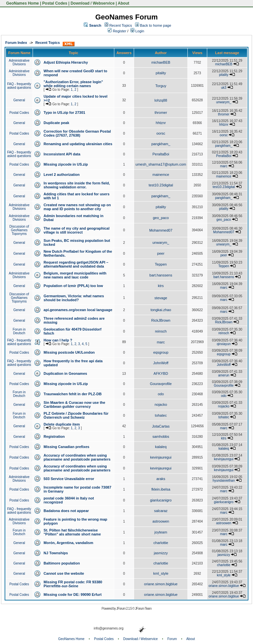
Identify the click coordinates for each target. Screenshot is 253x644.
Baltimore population (62, 563)
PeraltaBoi (161, 154)
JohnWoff (161, 363)
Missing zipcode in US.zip (66, 164)
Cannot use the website (64, 573)
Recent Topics (121, 25)
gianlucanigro (161, 500)
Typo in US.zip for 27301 (64, 113)
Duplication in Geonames (65, 373)
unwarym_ (224, 102)
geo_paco (161, 218)
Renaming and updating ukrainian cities (78, 144)
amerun (224, 375)
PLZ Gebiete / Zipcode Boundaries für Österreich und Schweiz (76, 415)
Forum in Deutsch (19, 331)
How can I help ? (58, 340)
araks (161, 479)
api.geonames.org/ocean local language (78, 310)
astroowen (161, 521)
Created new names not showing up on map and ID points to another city (77, 207)
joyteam (161, 532)
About (124, 3)
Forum (172, 639)
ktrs (161, 286)
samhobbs (161, 436)
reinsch (161, 331)
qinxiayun (224, 344)
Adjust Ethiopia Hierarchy (66, 62)
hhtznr (161, 123)
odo (161, 394)
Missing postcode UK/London (69, 352)
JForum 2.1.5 (124, 609)
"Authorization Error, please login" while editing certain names (73, 84)
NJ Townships (56, 553)
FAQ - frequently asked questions (19, 86)
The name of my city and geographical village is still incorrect (76, 230)
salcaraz (161, 511)
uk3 (224, 88)
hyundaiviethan (224, 481)
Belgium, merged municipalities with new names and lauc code (75, 275)
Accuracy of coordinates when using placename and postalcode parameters (77, 457)
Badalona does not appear (66, 511)
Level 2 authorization (61, 175)
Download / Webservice (93, 3)
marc (224, 166)
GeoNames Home (22, 3)
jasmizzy (161, 553)
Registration (54, 436)
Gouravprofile (161, 384)
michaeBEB (161, 62)
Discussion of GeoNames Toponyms (19, 230)
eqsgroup (161, 352)
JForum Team (143, 609)
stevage (161, 298)
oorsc (161, 133)
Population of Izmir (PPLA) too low (73, 286)
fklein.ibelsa (161, 489)
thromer (161, 113)
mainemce (161, 175)
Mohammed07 (161, 230)
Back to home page (156, 25)
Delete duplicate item (62, 424)
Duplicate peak (56, 123)
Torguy (161, 86)
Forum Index (16, 43)
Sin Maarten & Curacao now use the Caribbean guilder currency (74, 404)
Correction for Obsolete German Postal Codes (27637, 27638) (77, 133)
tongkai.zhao (161, 310)
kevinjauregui (161, 457)
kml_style (161, 573)
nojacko (161, 404)
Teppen (161, 264)
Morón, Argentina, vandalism (68, 543)
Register (117, 31)
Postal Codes (55, 3)
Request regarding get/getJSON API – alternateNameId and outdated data (76, 264)
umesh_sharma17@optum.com (161, 164)
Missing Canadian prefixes (66, 447)
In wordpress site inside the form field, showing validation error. (77, 185)
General (19, 100)
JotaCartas (161, 426)
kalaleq (161, 447)
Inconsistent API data (62, 154)
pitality (161, 73)
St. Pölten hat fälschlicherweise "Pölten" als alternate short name (72, 532)
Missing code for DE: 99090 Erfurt (72, 595)
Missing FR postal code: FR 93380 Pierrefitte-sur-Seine (73, 584)
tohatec (161, 415)
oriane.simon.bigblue (161, 584)
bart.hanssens (161, 275)
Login (137, 31)
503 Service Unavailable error (69, 479)
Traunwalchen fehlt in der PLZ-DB (72, 394)
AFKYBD (161, 373)
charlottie (161, 543)
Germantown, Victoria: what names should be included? (74, 298)
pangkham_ (161, 144)
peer (161, 253)
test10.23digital (161, 185)
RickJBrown (161, 320)
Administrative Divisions (19, 62)
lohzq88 (161, 100)
